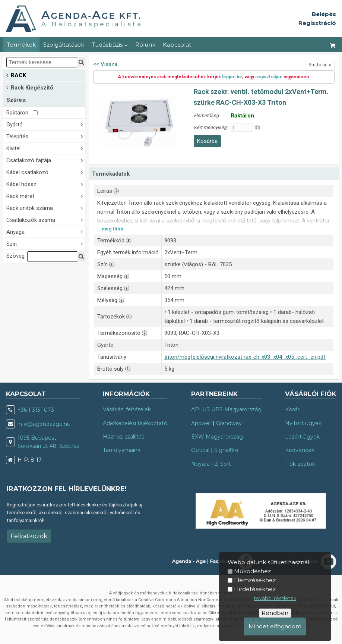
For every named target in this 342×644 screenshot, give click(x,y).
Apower (201, 423)
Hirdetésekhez (255, 589)
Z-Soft (223, 464)
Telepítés (46, 136)
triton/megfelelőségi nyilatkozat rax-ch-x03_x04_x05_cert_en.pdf (245, 357)
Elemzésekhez (255, 580)
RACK (16, 75)
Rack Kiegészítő (30, 87)
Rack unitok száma (46, 208)
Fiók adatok (300, 464)
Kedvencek (300, 450)
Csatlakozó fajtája (46, 160)
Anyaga (46, 231)
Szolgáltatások (64, 45)
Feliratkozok (29, 536)
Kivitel (46, 148)
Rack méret (46, 196)
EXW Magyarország (217, 437)
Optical (200, 450)
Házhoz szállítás (123, 437)
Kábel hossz (46, 184)
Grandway (229, 423)
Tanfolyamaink (122, 450)
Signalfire (226, 450)
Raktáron (22, 113)
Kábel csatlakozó (46, 172)
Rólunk (145, 45)
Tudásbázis (110, 45)
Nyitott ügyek (303, 423)
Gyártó (46, 124)
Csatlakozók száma (46, 219)
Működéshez (252, 571)
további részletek (275, 598)
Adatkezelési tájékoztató (135, 423)
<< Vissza (105, 64)
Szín (46, 243)
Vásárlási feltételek (127, 409)
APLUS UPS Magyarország (226, 409)
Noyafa (200, 464)
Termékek (21, 45)
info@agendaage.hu (44, 424)
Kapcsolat (177, 45)
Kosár (292, 409)
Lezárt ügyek (302, 437)
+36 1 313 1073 (36, 410)
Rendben (275, 613)
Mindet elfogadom (275, 626)
